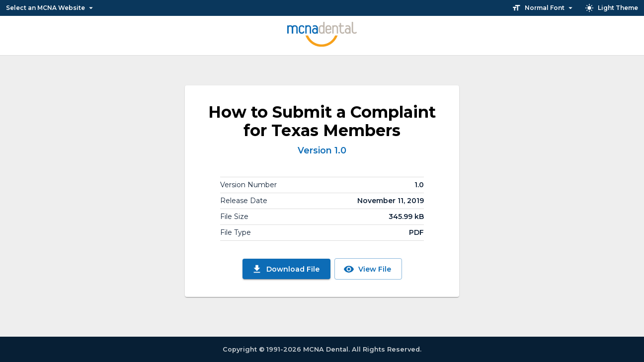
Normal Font (543, 8)
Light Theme (612, 8)
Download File (286, 269)
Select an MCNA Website (50, 8)
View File (368, 269)
